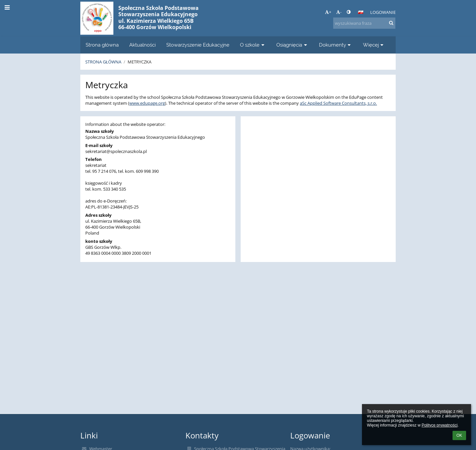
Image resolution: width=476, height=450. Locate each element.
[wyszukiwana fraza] (364, 23)
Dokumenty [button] (336, 45)
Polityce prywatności (439, 425)
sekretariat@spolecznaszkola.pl (116, 151)
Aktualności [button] (142, 45)
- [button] (339, 12)
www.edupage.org (147, 103)
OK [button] (459, 435)
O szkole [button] (253, 45)
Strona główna (103, 62)
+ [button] (328, 12)
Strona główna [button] (102, 45)
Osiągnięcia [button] (292, 45)
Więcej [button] (374, 45)
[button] (361, 12)
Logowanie (383, 12)
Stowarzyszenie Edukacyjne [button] (198, 45)
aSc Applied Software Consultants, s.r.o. (338, 103)
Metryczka (139, 62)
